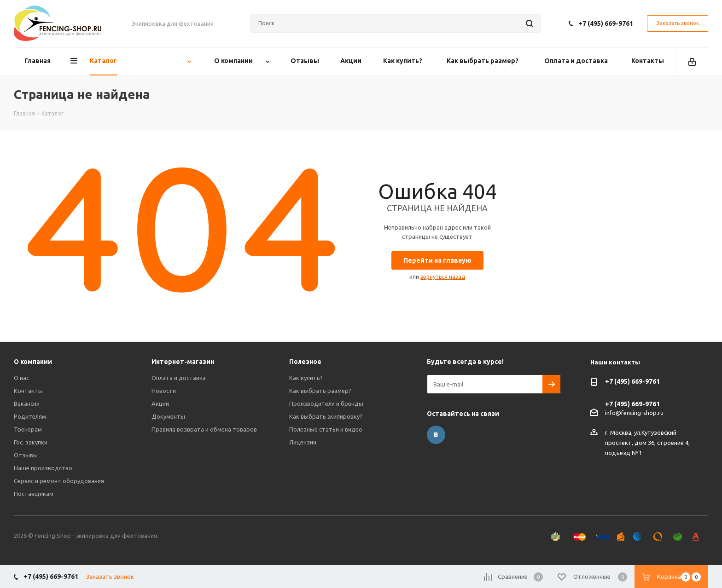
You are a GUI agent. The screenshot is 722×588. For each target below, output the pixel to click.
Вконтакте (436, 435)
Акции (160, 404)
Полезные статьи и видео (326, 429)
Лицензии (303, 442)
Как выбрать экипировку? (326, 416)
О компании (33, 362)
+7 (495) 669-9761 (606, 23)
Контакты (28, 391)
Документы (168, 416)
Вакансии (27, 404)
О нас (21, 378)
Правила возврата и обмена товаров (204, 429)
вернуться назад (443, 277)
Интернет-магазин (183, 362)
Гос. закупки (31, 442)
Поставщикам (34, 494)
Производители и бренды (326, 404)
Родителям (30, 416)
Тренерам (28, 429)
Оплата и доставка (179, 378)
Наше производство (43, 468)
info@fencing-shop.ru (634, 412)
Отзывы (26, 455)
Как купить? (306, 378)
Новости (164, 391)
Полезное (305, 362)
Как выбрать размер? (320, 391)
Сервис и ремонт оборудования (59, 481)
